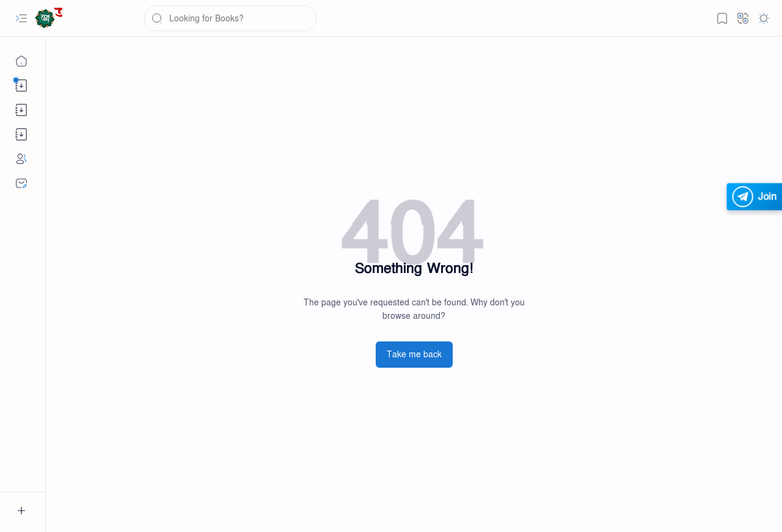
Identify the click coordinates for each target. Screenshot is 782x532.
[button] (21, 18)
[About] (21, 159)
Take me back (414, 355)
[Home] (21, 61)
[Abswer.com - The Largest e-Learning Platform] (79, 19)
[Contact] (21, 183)
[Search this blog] (230, 18)
